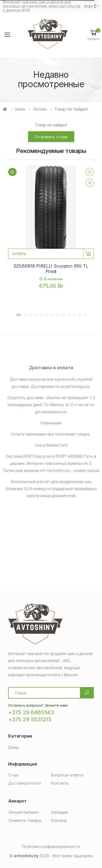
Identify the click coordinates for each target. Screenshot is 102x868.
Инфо (89, 6)
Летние (40, 109)
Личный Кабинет (24, 812)
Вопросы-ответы (67, 775)
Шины (20, 109)
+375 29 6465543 (31, 712)
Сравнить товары (25, 820)
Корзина (59, 820)
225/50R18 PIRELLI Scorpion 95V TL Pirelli (51, 269)
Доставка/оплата (24, 783)
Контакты (60, 783)
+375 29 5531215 (30, 719)
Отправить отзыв (51, 137)
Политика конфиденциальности (51, 846)
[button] (94, 35)
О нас (13, 775)
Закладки (60, 812)
